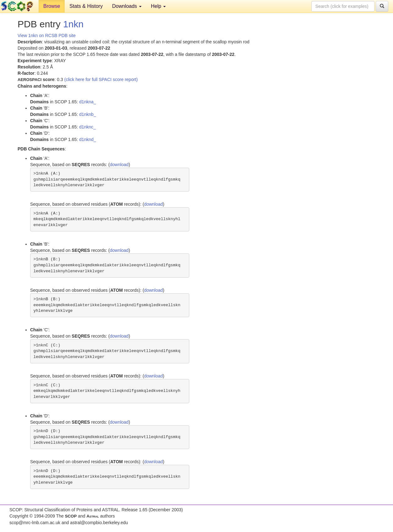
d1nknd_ (88, 139)
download (119, 165)
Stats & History (86, 6)
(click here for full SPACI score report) (101, 79)
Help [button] (158, 6)
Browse (52, 6)
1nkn (73, 24)
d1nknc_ (87, 127)
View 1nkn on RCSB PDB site (47, 35)
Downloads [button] (127, 6)
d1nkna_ (88, 102)
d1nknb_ (88, 114)
